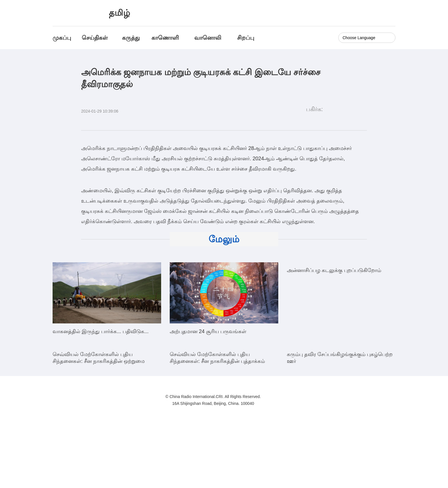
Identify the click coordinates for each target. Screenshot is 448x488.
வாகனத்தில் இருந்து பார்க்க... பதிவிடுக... (101, 331)
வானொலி (208, 38)
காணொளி (166, 38)
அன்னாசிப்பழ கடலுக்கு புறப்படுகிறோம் (334, 331)
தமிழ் (119, 13)
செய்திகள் (95, 38)
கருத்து (131, 38)
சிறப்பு (246, 38)
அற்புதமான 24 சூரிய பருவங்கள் (208, 331)
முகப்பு (62, 38)
